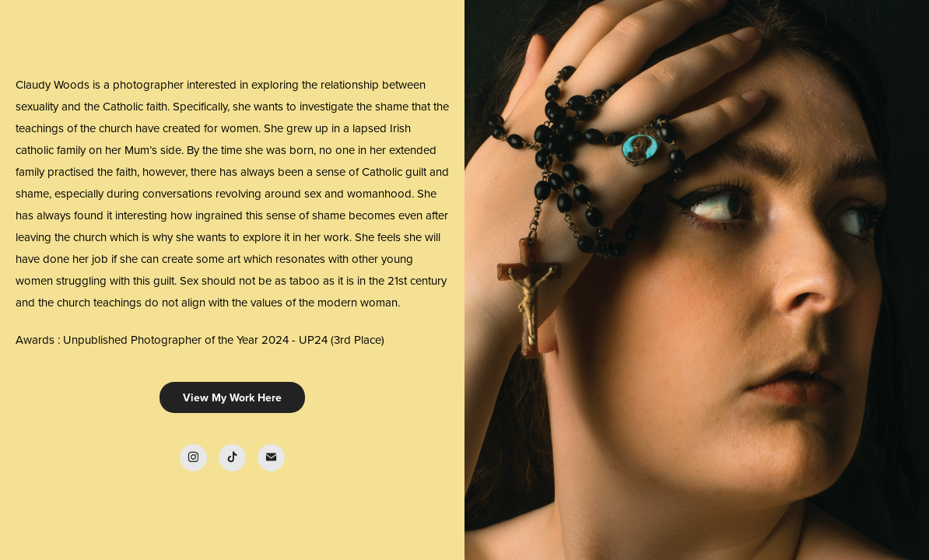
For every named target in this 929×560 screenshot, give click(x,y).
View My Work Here (232, 397)
